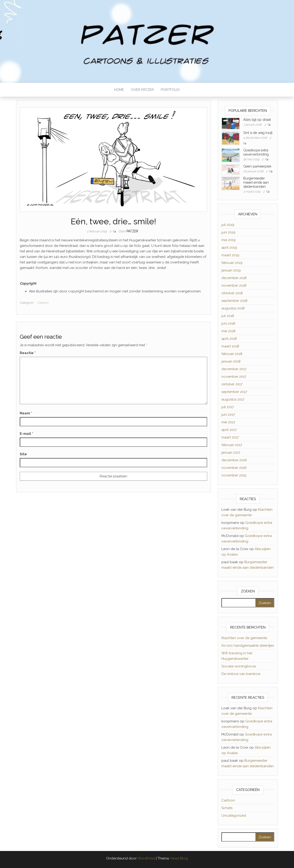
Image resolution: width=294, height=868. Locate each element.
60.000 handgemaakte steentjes (248, 646)
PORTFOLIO (170, 90)
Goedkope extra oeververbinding (256, 152)
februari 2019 (232, 263)
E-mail (26, 434)
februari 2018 (232, 354)
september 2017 (234, 392)
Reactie (28, 353)
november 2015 (234, 475)
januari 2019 (231, 270)
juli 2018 (228, 316)
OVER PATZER (142, 90)
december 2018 (234, 278)
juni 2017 (228, 415)
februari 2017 (232, 445)
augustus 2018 (233, 308)
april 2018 (229, 339)
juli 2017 (228, 407)
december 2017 (234, 369)
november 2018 (234, 285)
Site (23, 454)
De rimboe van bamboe (241, 674)
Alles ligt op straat (257, 120)
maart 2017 (230, 437)
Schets (227, 808)
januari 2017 (231, 453)
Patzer (132, 231)
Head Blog (179, 858)
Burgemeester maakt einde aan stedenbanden (256, 182)
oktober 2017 (232, 384)
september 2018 (234, 301)
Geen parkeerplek (257, 166)
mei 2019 (229, 240)
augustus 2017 (233, 399)
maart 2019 (230, 255)
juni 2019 (228, 232)
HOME (119, 90)
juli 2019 (228, 225)
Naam (26, 413)
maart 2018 (230, 346)
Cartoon (43, 303)
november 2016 (234, 468)
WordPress (146, 858)
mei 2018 (228, 331)
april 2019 (229, 248)
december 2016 (234, 460)
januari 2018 (231, 361)
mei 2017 (228, 422)
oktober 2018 (232, 293)
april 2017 (229, 430)
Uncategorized (234, 816)
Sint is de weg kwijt (258, 133)
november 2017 (234, 377)
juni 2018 (228, 323)
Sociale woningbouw (239, 666)
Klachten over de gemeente (244, 638)
